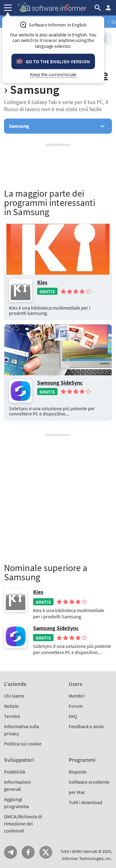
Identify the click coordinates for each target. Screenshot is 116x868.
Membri (77, 696)
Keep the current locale (53, 75)
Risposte (78, 772)
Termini (12, 716)
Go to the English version (58, 61)
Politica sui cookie (23, 744)
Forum (76, 706)
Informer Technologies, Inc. (87, 858)
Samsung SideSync (60, 383)
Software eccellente (89, 782)
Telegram (11, 852)
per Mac (77, 792)
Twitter (46, 852)
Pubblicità (15, 772)
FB (28, 852)
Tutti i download (86, 802)
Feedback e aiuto (86, 726)
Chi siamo (14, 696)
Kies (42, 282)
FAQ (73, 716)
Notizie (11, 706)
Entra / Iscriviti (108, 8)
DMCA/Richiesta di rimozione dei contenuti (23, 824)
